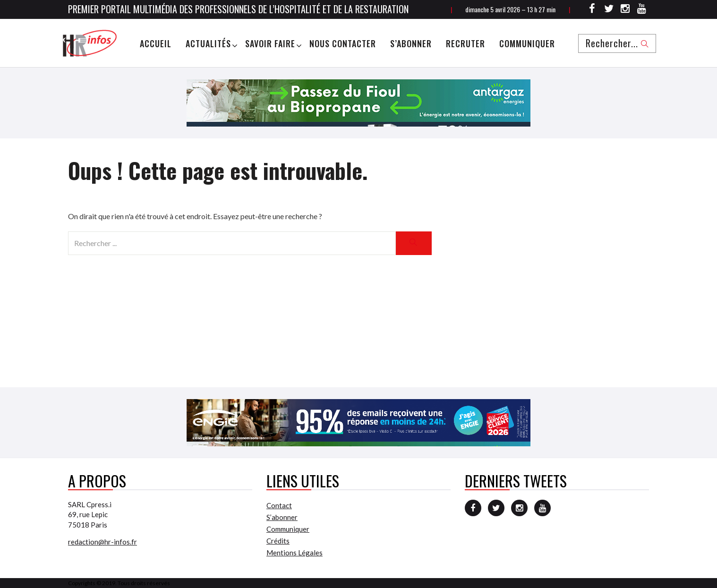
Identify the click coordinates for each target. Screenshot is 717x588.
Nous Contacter (343, 43)
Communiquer (527, 43)
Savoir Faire (270, 43)
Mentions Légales (294, 553)
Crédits (278, 541)
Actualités (208, 43)
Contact (279, 505)
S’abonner (411, 43)
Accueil (156, 43)
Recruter (465, 43)
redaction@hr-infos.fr (102, 542)
